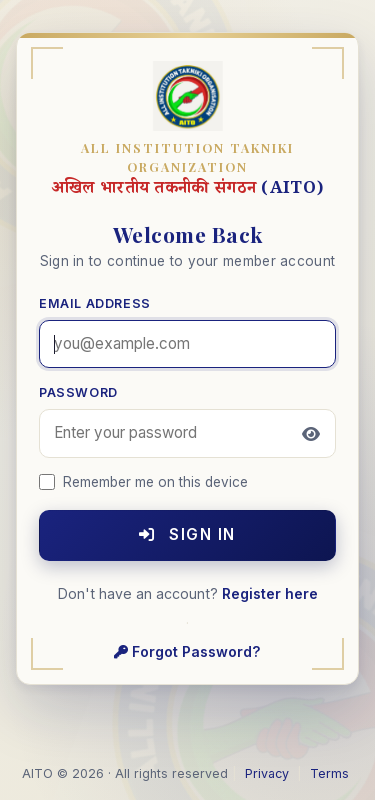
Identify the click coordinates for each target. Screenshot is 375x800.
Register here (270, 593)
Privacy (267, 773)
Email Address (95, 303)
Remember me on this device (143, 482)
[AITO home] (188, 98)
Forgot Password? (187, 651)
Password (78, 392)
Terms (329, 773)
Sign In (187, 534)
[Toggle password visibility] (311, 434)
